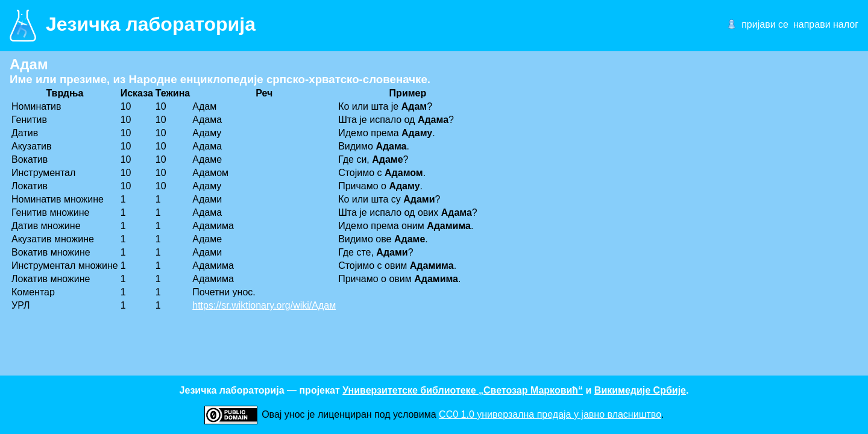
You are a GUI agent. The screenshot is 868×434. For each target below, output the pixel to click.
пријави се (765, 24)
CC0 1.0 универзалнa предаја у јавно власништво (550, 414)
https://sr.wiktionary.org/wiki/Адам (264, 305)
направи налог (826, 24)
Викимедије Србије (640, 390)
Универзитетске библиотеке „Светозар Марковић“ (463, 390)
